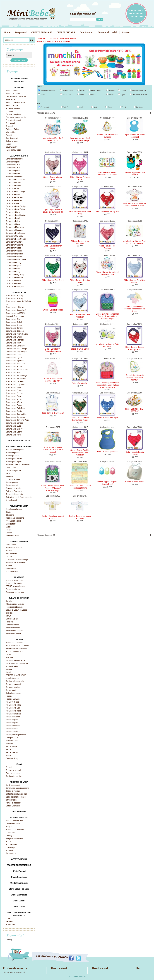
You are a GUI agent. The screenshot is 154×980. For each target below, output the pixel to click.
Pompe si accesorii (13, 803)
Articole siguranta (13, 453)
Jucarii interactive (13, 732)
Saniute (9, 601)
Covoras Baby (11, 147)
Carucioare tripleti (13, 174)
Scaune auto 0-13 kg (14, 295)
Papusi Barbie (11, 746)
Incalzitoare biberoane (15, 518)
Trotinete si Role (12, 625)
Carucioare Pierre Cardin (16, 260)
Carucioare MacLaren (15, 227)
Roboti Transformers (14, 652)
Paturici (9, 135)
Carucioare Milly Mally (15, 275)
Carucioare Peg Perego (15, 233)
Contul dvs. (41, 39)
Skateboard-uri (12, 619)
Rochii (8, 841)
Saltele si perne (12, 141)
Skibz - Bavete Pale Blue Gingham (80, 316)
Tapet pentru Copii (13, 150)
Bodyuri (9, 827)
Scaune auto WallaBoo (15, 408)
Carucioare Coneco (14, 251)
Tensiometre (11, 545)
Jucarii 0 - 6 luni (12, 702)
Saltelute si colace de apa (16, 794)
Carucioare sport (13, 162)
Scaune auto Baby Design (16, 376)
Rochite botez (11, 844)
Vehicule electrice (13, 628)
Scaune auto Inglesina (15, 361)
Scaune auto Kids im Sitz (16, 414)
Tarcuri (8, 144)
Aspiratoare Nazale (14, 548)
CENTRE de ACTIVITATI (16, 675)
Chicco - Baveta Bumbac (53, 310)
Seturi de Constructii (14, 643)
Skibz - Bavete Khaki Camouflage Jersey (80, 419)
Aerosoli (9, 551)
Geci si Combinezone (14, 821)
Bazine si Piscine (13, 791)
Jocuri (8, 672)
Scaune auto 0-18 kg (14, 298)
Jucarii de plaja (12, 720)
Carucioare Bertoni (13, 186)
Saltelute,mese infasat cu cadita (19, 497)
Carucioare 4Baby (13, 183)
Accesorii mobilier (13, 108)
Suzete (8, 527)
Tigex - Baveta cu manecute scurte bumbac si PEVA (135, 205)
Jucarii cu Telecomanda (15, 660)
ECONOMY (10, 925)
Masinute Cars (12, 741)
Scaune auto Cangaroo (15, 417)
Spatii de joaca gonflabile (16, 797)
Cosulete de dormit (13, 120)
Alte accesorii (11, 554)
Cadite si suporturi (13, 470)
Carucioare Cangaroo (15, 230)
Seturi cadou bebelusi (15, 830)
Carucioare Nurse (13, 212)
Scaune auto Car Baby (15, 346)
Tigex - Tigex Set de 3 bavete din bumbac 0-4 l (53, 211)
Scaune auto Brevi (13, 373)
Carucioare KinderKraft (15, 180)
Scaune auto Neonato (15, 340)
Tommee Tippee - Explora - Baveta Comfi (107, 483)
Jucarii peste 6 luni (13, 705)
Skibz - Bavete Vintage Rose (53, 178)
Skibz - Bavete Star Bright (53, 280)
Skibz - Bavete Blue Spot (107, 418)
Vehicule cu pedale (13, 634)
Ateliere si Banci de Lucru (16, 649)
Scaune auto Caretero (15, 381)
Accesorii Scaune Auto (15, 316)
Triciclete (9, 622)
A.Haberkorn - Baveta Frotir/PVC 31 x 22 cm (107, 174)
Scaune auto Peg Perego (16, 352)
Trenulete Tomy (12, 758)
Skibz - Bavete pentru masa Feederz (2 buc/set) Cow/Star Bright (53, 488)
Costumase (10, 833)
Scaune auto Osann (14, 432)
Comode (9, 111)
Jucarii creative (12, 729)
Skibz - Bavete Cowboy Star (107, 211)
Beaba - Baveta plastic (135, 482)
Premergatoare (12, 482)
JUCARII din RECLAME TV (17, 663)
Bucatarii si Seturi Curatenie (17, 646)
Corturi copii (11, 690)
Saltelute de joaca (13, 693)
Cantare (9, 557)
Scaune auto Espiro (14, 396)
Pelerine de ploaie (13, 488)
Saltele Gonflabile (13, 806)
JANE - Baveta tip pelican (107, 452)
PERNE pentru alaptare (15, 586)
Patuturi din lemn (13, 94)
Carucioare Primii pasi (15, 286)
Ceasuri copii (11, 468)
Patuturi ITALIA (12, 91)
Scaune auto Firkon (14, 405)
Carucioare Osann (13, 284)
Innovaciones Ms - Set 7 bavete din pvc (53, 139)
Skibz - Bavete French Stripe (53, 247)
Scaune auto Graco (14, 337)
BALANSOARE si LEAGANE (18, 465)
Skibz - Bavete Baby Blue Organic (135, 281)
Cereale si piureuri (13, 770)
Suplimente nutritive (14, 776)
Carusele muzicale (13, 687)
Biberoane (10, 515)
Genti (8, 473)
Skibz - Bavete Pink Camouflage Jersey (53, 350)
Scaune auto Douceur (15, 393)
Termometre (11, 568)
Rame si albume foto (14, 494)
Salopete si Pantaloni (14, 838)
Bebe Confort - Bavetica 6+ (53, 413)
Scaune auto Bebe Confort (17, 370)
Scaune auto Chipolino (15, 384)
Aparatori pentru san (14, 580)
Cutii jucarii (10, 123)
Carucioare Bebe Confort (16, 239)
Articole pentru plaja (14, 462)
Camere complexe (13, 114)
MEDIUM (9, 922)
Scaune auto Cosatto (14, 390)
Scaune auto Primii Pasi (16, 364)
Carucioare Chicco (13, 248)
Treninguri (10, 836)
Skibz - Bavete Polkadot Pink (80, 178)
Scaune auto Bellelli (14, 322)
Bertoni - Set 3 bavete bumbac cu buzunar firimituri (135, 378)
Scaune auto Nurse (14, 399)
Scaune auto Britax (13, 319)
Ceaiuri (9, 767)
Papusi (8, 749)
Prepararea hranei (13, 521)
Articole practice (12, 456)
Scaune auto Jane (13, 387)
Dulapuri (9, 126)
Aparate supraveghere (15, 450)
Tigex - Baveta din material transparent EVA (107, 273)
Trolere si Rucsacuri (14, 491)
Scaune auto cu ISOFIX (15, 313)
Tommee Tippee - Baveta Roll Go (135, 174)
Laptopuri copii (12, 738)
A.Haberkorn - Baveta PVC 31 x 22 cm (107, 345)
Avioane (9, 669)
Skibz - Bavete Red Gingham (107, 247)
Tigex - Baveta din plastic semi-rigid (135, 136)
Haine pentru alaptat (14, 583)
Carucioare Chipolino (14, 245)
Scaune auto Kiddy (13, 343)
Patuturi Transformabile (15, 102)
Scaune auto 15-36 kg (15, 307)
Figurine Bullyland (13, 699)
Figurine (9, 696)
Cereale (9, 533)
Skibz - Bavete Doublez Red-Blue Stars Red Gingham (80, 453)
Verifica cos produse (68, 39)
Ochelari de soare (13, 479)
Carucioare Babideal (14, 197)
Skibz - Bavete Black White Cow (80, 213)
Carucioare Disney (13, 263)
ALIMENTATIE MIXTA (53, 42)
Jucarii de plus (12, 723)
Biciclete (9, 613)
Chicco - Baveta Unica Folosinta (80, 242)
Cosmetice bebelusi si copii (17, 560)
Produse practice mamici (16, 562)
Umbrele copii (11, 500)
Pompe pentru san (13, 589)
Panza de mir (11, 853)
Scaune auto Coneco (14, 423)
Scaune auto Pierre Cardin (17, 334)
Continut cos (53, 39)
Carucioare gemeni (13, 171)
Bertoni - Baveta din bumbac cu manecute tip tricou (135, 309)
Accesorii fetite (12, 666)
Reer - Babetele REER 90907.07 (135, 410)
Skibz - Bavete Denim (80, 349)
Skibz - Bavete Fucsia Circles (135, 453)
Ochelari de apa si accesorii (17, 788)
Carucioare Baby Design (16, 206)
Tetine (8, 530)
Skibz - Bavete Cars (80, 383)
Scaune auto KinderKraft (16, 310)
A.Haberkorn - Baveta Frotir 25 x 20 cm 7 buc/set (135, 242)
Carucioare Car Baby (14, 236)
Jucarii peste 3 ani (13, 711)
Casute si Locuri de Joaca (16, 610)
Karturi (8, 616)
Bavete (8, 512)
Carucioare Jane (12, 203)
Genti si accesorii (13, 785)
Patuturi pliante (12, 105)
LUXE (8, 919)
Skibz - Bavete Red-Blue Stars (80, 281)
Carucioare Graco (13, 224)
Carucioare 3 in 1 (13, 168)
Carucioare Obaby (13, 281)
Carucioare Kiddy (13, 272)
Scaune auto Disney (14, 429)
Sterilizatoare (11, 524)
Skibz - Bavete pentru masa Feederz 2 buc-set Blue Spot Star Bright (107, 316)
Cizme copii (10, 847)
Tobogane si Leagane (15, 607)
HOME (40, 42)
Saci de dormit (12, 138)
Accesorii (9, 850)
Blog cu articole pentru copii (14, 972)
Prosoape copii (12, 485)
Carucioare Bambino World (17, 215)
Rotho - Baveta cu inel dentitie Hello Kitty (53, 380)
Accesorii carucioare (14, 177)
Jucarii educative (13, 726)
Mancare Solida (12, 536)
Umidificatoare (12, 571)
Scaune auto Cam (13, 355)
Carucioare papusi (13, 684)
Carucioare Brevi (13, 218)
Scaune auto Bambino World (18, 420)
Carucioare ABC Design (16, 192)
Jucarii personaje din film (16, 735)
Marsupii (9, 476)
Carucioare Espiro (13, 266)
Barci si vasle (11, 800)
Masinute (9, 744)
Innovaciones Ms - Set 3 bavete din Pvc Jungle (80, 139)
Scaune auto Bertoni (14, 328)
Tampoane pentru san (15, 592)
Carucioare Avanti (13, 194)
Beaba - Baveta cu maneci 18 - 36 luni (53, 517)
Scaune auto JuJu (13, 435)
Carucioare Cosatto (14, 257)
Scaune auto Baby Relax (16, 378)
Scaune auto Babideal (15, 331)
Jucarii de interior (13, 717)
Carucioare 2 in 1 (13, 165)
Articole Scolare (12, 678)
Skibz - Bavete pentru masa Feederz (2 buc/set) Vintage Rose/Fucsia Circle (107, 385)
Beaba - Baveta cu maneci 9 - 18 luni (80, 517)
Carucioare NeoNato (14, 278)
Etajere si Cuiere (13, 129)
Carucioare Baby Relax (15, 209)
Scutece (9, 565)
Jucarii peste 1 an (13, 708)
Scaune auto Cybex (14, 358)
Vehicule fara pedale (14, 631)
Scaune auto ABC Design (16, 349)
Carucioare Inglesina (14, 254)
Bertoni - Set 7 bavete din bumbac (107, 136)
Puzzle (8, 755)
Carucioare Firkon (13, 269)
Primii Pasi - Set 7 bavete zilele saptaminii (80, 487)
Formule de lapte (13, 773)
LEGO (8, 654)
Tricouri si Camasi (13, 824)
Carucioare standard (14, 159)
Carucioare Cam (12, 189)
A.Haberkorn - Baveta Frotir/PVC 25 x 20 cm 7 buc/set (53, 450)
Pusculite (9, 657)
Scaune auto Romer (14, 367)
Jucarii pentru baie (13, 714)
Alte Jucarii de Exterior (15, 604)
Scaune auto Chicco (14, 325)
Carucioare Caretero (14, 242)
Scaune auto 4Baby (14, 402)
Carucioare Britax (13, 221)
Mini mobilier (11, 132)
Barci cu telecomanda (15, 681)
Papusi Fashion (12, 752)
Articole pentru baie (14, 459)
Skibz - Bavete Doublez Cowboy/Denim (135, 348)
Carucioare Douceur (14, 200)
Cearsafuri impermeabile (16, 117)
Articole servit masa (14, 509)
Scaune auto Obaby (14, 411)
